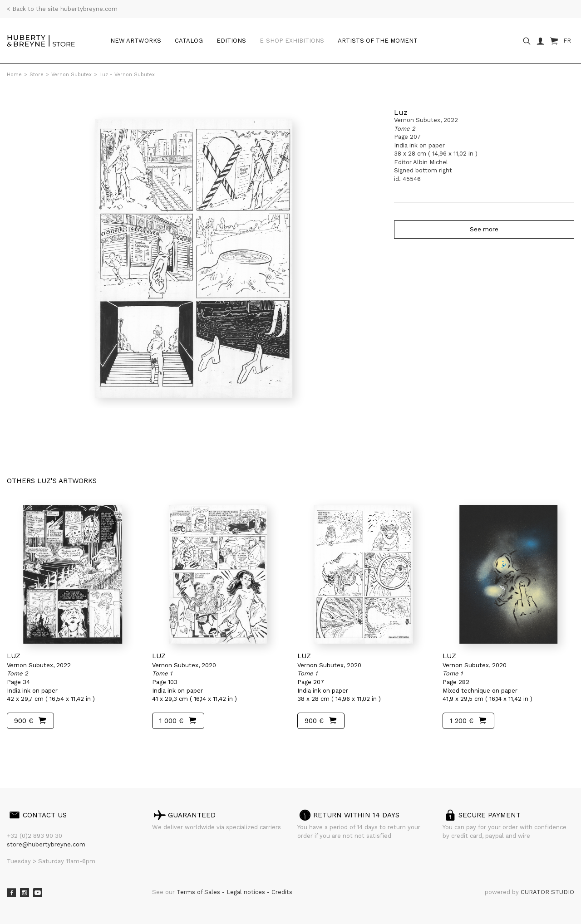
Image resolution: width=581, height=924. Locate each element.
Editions (231, 41)
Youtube (38, 893)
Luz (401, 112)
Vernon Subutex (71, 75)
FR (567, 41)
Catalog (189, 41)
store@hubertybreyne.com (46, 844)
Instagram (25, 893)
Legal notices (247, 892)
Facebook (11, 893)
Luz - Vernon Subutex (127, 75)
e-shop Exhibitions (292, 41)
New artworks (136, 41)
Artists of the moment (378, 41)
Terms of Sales (199, 892)
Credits (282, 892)
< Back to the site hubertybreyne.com (62, 9)
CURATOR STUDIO (547, 892)
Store (37, 75)
